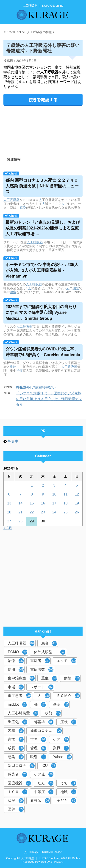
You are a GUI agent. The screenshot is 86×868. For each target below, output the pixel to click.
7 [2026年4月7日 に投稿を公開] (21, 494)
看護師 (40, 801)
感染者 (18, 774)
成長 (16, 748)
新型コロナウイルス (46, 731)
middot (18, 705)
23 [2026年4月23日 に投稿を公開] (43, 512)
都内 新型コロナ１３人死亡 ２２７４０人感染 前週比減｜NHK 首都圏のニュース (42, 186)
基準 (61, 705)
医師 (16, 809)
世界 (38, 739)
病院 (76, 288)
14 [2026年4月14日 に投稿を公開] (20, 503)
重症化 (18, 722)
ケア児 (44, 774)
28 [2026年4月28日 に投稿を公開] (20, 521)
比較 (13, 367)
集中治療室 (21, 678)
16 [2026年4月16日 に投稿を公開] (43, 503)
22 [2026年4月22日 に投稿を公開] (32, 512)
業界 (61, 748)
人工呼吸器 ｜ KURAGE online (43, 852)
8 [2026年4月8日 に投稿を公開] (32, 494)
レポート (42, 687)
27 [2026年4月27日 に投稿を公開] (9, 521)
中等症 (44, 792)
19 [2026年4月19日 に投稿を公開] (77, 503)
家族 (16, 739)
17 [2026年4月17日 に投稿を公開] (54, 503)
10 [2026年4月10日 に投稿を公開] (54, 494)
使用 (16, 670)
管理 (38, 748)
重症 (49, 678)
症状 (68, 722)
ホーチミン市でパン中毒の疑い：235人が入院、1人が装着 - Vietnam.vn (42, 270)
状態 (53, 713)
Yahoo (62, 757)
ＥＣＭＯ (68, 696)
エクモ (66, 661)
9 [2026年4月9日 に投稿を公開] (43, 494)
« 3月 (8, 528)
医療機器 (19, 783)
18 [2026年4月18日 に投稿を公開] (66, 503)
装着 (16, 731)
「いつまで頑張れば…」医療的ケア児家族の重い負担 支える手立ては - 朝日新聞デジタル (49, 399)
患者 (49, 643)
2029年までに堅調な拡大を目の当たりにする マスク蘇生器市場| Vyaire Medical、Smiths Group (41, 312)
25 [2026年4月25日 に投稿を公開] (66, 512)
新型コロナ (21, 766)
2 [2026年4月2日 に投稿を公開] (43, 485)
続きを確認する (43, 100)
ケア (61, 739)
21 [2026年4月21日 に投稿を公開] (20, 512)
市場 (16, 687)
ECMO (18, 652)
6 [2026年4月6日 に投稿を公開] (9, 494)
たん (46, 783)
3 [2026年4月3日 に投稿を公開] (54, 485)
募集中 (13, 441)
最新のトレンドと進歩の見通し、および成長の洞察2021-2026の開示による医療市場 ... (43, 228)
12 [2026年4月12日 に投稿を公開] (77, 494)
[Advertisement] (43, 130)
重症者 (40, 661)
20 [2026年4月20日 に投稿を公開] (9, 512)
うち (68, 783)
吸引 (38, 757)
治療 (13, 292)
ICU (49, 766)
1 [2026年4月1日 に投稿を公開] (32, 485)
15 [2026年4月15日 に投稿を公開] (32, 503)
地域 (68, 792)
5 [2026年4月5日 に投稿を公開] (77, 485)
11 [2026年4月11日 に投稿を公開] (66, 494)
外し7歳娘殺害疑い (36, 387)
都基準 (44, 722)
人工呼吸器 (11, 200)
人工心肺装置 (23, 713)
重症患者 (19, 696)
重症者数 (42, 670)
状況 (16, 801)
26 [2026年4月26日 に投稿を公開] (77, 512)
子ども (66, 801)
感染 (23, 208)
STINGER (57, 862)
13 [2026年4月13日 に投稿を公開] (9, 503)
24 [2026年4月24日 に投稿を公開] (54, 512)
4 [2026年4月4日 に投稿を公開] (65, 485)
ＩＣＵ (18, 792)
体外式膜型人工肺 (50, 652)
